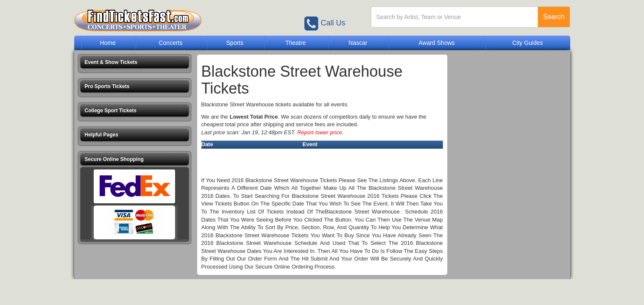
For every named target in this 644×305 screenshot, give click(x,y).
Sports (235, 43)
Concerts (170, 43)
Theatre (296, 43)
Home (108, 43)
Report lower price (320, 132)
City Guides (527, 43)
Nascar (358, 43)
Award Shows (436, 43)
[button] (135, 62)
